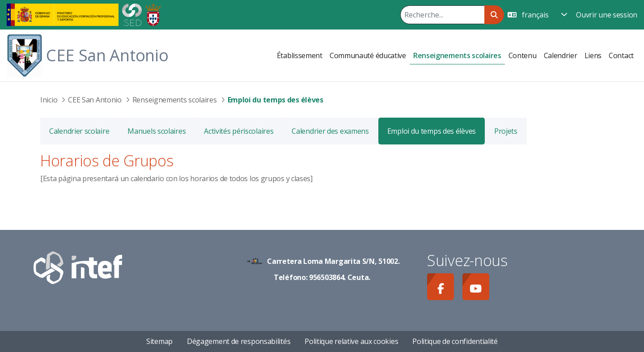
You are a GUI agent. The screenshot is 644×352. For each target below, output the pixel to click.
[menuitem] (300, 55)
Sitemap (159, 341)
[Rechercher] (442, 15)
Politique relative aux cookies (351, 341)
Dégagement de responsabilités (239, 341)
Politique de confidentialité (455, 341)
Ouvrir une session (607, 15)
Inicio (49, 100)
